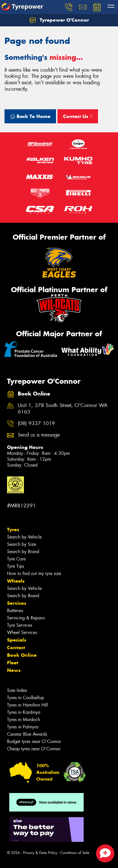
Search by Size (22, 544)
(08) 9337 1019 (36, 423)
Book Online (22, 655)
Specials (17, 640)
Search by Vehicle (24, 537)
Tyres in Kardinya (24, 712)
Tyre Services (20, 625)
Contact (16, 647)
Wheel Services (22, 632)
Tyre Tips (15, 566)
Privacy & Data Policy (40, 853)
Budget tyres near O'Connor (34, 741)
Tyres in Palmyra (23, 727)
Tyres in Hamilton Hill (27, 705)
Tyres (13, 530)
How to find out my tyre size (34, 573)
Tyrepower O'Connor (59, 20)
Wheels (16, 581)
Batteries (15, 611)
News (14, 670)
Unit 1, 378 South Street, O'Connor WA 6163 (63, 409)
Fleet (13, 663)
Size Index (17, 690)
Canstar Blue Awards (27, 734)
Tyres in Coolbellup (25, 698)
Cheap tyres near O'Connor (34, 749)
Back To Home (30, 116)
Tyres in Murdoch (24, 720)
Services (17, 603)
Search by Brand (23, 552)
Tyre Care (16, 559)
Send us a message (39, 435)
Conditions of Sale (75, 853)
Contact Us (78, 116)
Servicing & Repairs (26, 618)
